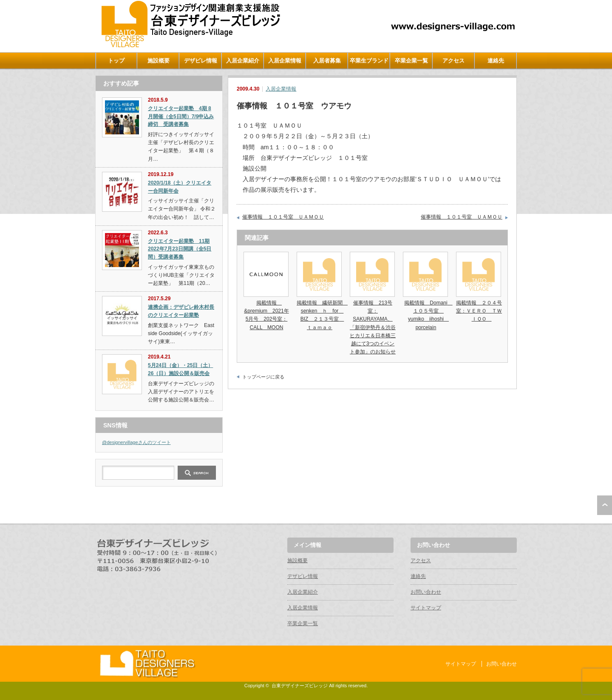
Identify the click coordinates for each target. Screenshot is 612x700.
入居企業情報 (285, 61)
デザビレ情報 (201, 61)
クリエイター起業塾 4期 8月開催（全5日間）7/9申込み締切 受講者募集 (181, 116)
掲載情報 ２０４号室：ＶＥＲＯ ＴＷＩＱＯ (479, 311)
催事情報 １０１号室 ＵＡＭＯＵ (283, 217)
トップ (116, 61)
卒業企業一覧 (411, 61)
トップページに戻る (263, 377)
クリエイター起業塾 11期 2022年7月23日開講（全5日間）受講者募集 (180, 249)
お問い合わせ (426, 592)
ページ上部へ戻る (605, 505)
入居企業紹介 (243, 61)
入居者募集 (327, 61)
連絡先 (496, 61)
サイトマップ (426, 608)
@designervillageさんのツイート (136, 442)
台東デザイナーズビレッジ (300, 686)
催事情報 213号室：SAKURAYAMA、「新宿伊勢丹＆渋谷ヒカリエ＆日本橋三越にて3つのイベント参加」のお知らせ (373, 327)
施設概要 (159, 61)
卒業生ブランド (369, 61)
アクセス (453, 61)
